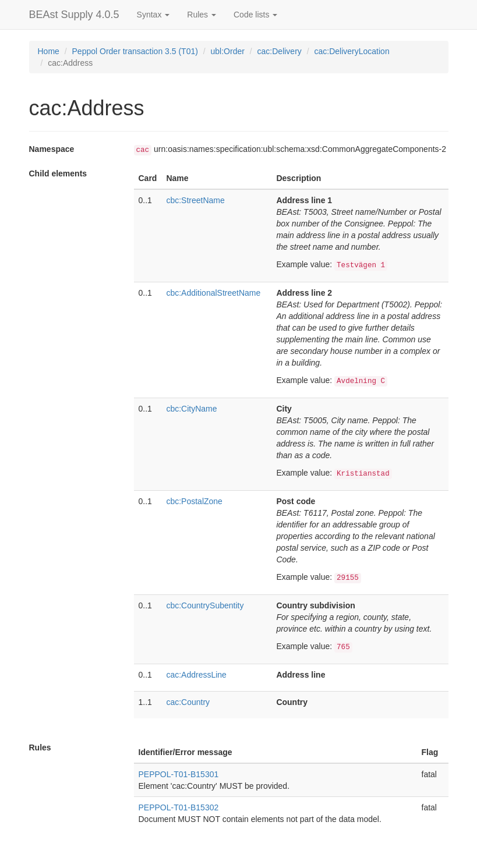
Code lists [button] (255, 15)
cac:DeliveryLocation (352, 51)
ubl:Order (228, 51)
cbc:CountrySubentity (205, 605)
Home (49, 51)
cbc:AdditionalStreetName (213, 293)
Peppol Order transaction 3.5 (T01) (135, 51)
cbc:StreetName (195, 200)
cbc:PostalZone (194, 501)
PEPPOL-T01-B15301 (179, 774)
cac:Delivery (280, 51)
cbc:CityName (191, 409)
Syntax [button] (153, 15)
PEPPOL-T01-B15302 (179, 807)
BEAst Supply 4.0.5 (74, 15)
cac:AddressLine (196, 675)
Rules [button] (202, 15)
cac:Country (188, 702)
